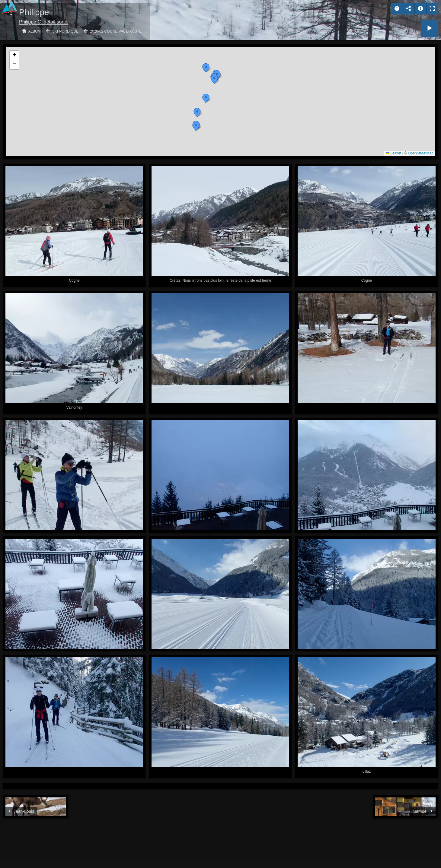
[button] (206, 68)
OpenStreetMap (421, 153)
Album (35, 31)
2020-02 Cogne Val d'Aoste (116, 31)
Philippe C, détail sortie (44, 22)
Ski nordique (65, 31)
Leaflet (393, 153)
